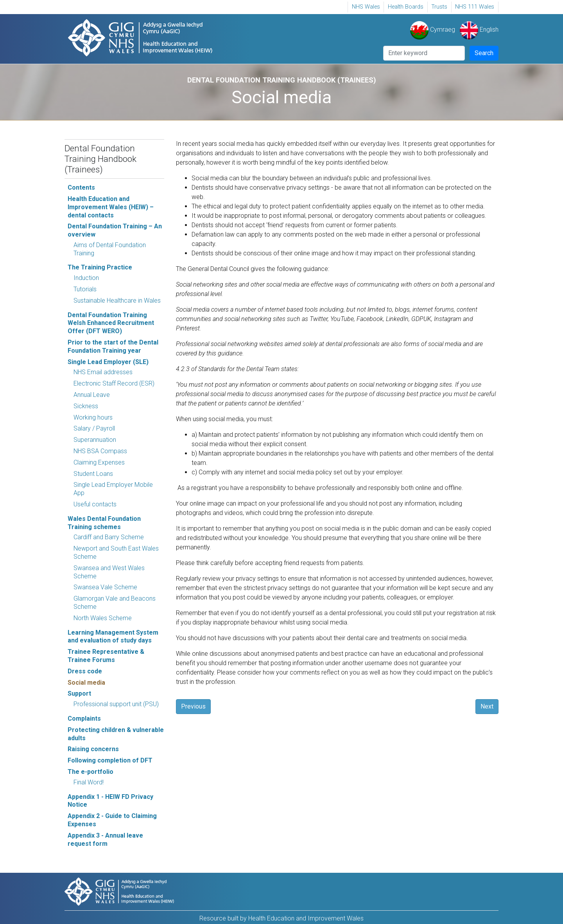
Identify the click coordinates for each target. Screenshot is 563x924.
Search (484, 53)
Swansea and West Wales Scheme (109, 572)
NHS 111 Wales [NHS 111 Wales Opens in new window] (475, 7)
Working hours (93, 417)
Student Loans (93, 474)
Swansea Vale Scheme (105, 587)
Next (487, 706)
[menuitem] (366, 7)
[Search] (424, 53)
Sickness (86, 406)
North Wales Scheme (103, 618)
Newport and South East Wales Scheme (116, 553)
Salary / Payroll (94, 428)
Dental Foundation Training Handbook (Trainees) (100, 159)
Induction (86, 278)
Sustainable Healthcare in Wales (117, 301)
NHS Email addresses (103, 372)
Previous (193, 706)
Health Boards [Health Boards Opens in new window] (406, 7)
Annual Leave (92, 395)
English (479, 30)
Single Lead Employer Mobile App (113, 489)
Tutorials (85, 289)
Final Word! (89, 782)
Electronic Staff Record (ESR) (114, 383)
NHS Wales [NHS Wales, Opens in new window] (366, 7)
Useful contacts (95, 504)
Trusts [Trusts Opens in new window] (439, 7)
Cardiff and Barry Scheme (109, 537)
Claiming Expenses (99, 462)
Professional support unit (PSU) (116, 704)
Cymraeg (433, 30)
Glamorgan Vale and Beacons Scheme (115, 603)
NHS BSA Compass (100, 451)
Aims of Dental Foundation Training (110, 249)
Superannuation (95, 440)
